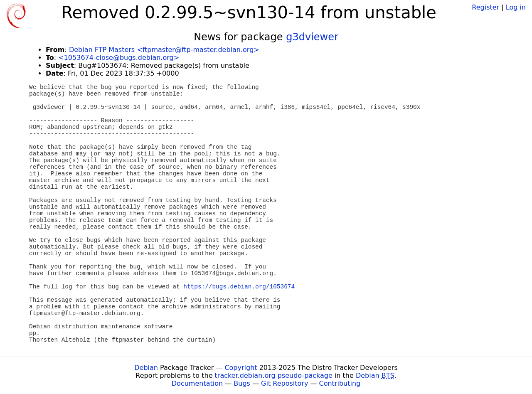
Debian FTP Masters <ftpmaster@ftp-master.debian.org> (164, 50)
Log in (516, 7)
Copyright (241, 368)
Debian (146, 368)
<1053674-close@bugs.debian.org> (119, 58)
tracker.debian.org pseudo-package (274, 376)
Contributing (340, 383)
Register (485, 7)
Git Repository (284, 383)
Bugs (242, 383)
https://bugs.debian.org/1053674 (239, 287)
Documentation (197, 383)
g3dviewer (312, 37)
